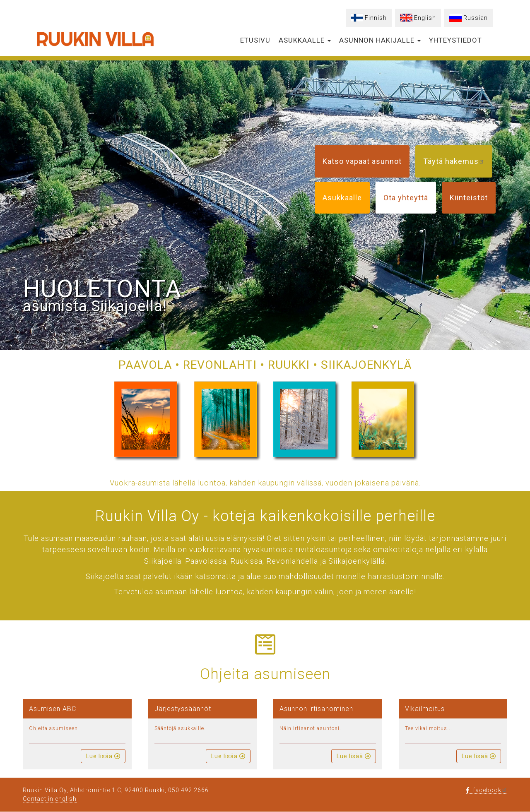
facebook (487, 790)
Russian (476, 18)
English (425, 18)
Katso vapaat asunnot (362, 161)
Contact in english (50, 799)
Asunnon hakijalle (380, 40)
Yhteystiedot (455, 40)
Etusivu (255, 40)
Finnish (376, 18)
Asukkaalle (305, 40)
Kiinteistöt (469, 198)
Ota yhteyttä (406, 198)
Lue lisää (103, 756)
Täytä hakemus (454, 161)
